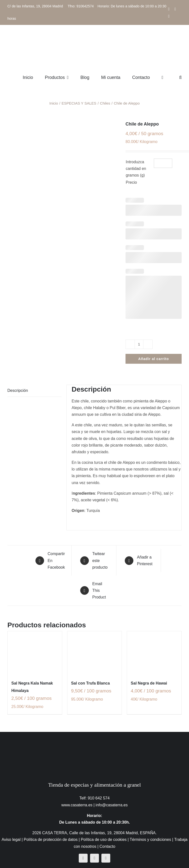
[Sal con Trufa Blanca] (95, 653)
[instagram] (94, 858)
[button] (180, 77)
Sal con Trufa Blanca (90, 683)
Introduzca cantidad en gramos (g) (136, 169)
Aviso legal (11, 840)
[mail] (106, 858)
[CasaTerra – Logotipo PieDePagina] (95, 742)
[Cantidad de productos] (139, 344)
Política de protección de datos (51, 840)
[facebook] (83, 858)
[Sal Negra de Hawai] (154, 653)
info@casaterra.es (112, 805)
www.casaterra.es (77, 805)
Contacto (107, 846)
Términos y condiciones (150, 840)
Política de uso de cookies (104, 840)
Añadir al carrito (154, 359)
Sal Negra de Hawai (149, 683)
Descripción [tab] (18, 390)
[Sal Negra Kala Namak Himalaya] (35, 653)
